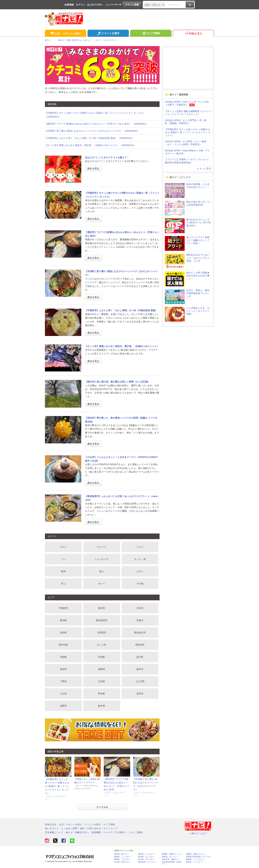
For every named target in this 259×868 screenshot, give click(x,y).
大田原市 (102, 633)
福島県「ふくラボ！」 (123, 857)
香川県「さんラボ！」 (147, 859)
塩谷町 (63, 633)
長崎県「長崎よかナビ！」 (197, 854)
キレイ (102, 584)
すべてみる (102, 807)
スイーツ (102, 547)
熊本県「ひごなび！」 (147, 854)
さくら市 (102, 645)
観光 (63, 571)
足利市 (140, 694)
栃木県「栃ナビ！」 (122, 854)
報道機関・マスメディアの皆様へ (109, 832)
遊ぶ (102, 571)
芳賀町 (63, 657)
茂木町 (63, 669)
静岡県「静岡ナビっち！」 (173, 854)
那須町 (63, 620)
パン (63, 559)
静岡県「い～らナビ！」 (196, 859)
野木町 (102, 694)
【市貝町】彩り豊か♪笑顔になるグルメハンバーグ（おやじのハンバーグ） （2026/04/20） (92, 131)
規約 (82, 828)
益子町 (140, 657)
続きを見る (93, 168)
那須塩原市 (102, 620)
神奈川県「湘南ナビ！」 (172, 859)
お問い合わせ (94, 828)
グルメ (63, 547)
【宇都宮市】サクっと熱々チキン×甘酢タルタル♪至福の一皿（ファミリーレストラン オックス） (57, 786)
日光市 (140, 608)
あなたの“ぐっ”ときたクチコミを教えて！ (107, 157)
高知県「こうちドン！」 (196, 862)
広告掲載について (54, 832)
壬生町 (102, 681)
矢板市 (140, 620)
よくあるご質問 (69, 828)
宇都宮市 (63, 608)
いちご (140, 547)
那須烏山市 (140, 633)
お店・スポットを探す (65, 34)
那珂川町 (63, 645)
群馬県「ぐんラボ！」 (123, 859)
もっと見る (204, 168)
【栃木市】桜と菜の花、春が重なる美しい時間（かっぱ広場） (117, 382)
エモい (140, 571)
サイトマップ (110, 828)
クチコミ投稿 (132, 5)
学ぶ (63, 584)
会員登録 (69, 5)
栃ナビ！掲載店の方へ (77, 832)
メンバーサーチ (113, 5)
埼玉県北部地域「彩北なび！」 (172, 863)
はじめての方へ (95, 5)
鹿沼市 (102, 608)
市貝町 (102, 657)
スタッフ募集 (136, 832)
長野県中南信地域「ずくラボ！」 (200, 857)
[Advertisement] (188, 68)
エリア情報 (151, 34)
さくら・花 (140, 559)
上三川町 (140, 681)
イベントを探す (108, 34)
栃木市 (140, 669)
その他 (140, 584)
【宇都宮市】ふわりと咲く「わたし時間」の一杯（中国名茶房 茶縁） (121, 310)
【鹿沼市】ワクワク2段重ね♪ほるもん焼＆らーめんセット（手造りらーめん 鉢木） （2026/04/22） (97, 124)
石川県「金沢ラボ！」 (123, 862)
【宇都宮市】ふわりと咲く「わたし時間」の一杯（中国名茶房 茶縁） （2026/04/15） (90, 138)
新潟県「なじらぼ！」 (147, 857)
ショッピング (102, 559)
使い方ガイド (52, 828)
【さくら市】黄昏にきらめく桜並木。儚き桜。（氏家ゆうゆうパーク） (122, 346)
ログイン (80, 5)
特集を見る (193, 34)
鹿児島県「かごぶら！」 (148, 862)
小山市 (63, 694)
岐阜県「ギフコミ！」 (171, 857)
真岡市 (102, 669)
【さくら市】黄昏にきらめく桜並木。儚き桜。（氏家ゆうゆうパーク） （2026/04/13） (90, 145)
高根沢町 (140, 645)
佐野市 (63, 706)
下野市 (63, 681)
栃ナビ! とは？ (198, 833)
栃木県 (102, 706)
